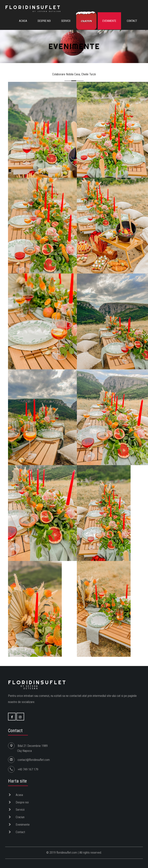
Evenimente (109, 21)
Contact (132, 21)
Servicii (66, 21)
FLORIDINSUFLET (33, 8)
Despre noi (44, 21)
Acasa (23, 21)
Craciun (86, 21)
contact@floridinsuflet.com (34, 760)
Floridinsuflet (37, 684)
